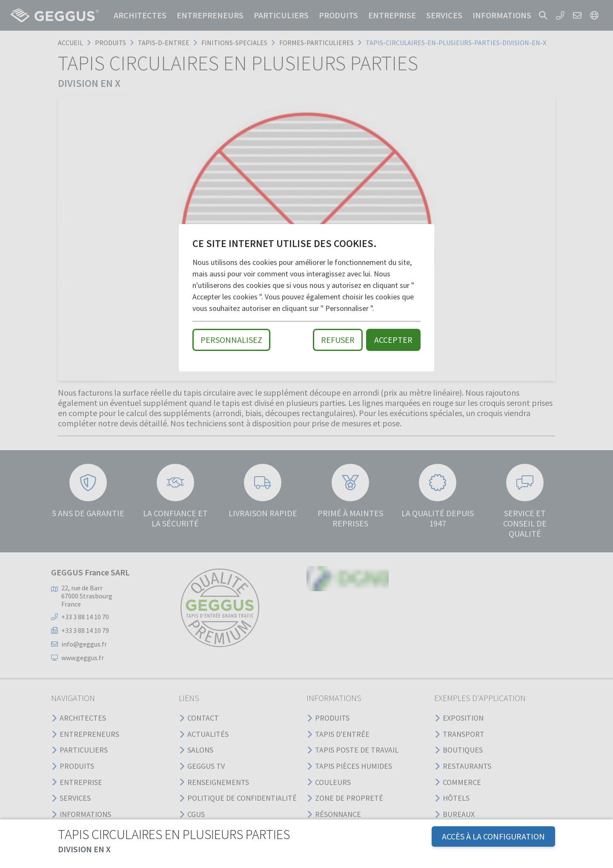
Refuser (338, 340)
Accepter (393, 340)
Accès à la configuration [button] (493, 836)
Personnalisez (231, 340)
